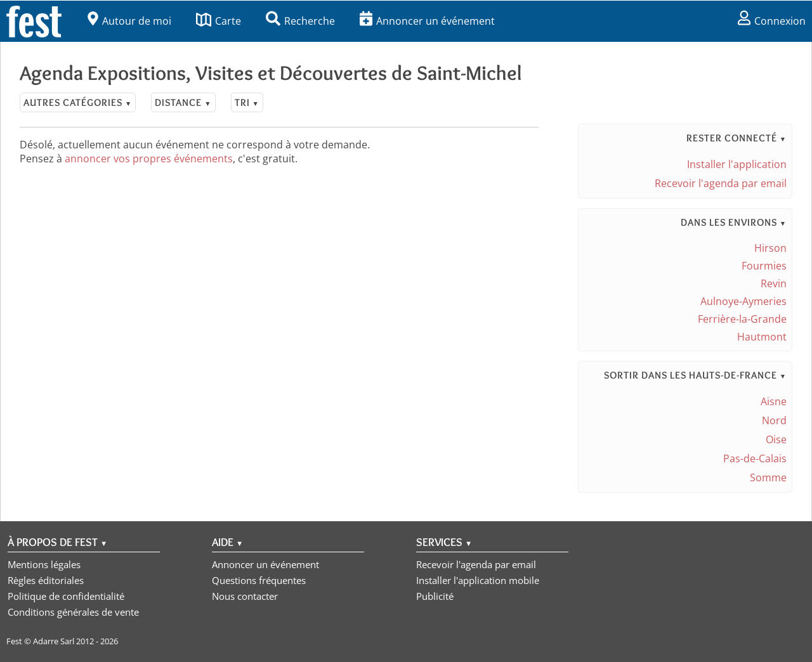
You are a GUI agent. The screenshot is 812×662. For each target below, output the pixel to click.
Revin (774, 283)
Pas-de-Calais (755, 458)
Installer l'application (737, 164)
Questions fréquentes (259, 580)
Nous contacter (245, 596)
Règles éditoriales (46, 580)
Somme (768, 477)
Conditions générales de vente (73, 612)
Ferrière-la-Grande (742, 319)
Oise (776, 439)
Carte (219, 21)
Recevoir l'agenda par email (721, 183)
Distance (183, 102)
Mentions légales (44, 564)
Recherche (300, 21)
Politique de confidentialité (66, 596)
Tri (247, 102)
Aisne (774, 401)
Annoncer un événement (427, 21)
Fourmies (764, 266)
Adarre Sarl (54, 641)
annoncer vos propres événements (149, 159)
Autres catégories (78, 102)
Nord (774, 420)
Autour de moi (129, 21)
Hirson (770, 248)
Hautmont (762, 337)
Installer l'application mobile (478, 580)
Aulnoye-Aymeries (743, 301)
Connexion (772, 21)
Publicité (435, 596)
